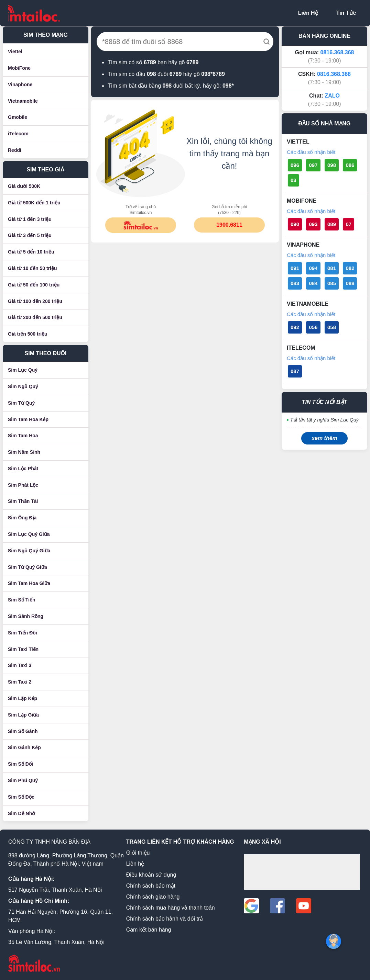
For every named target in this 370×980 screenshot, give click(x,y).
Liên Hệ (308, 13)
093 (313, 224)
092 (295, 327)
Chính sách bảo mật (151, 886)
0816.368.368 (337, 52)
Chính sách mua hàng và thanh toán (171, 908)
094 (313, 268)
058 (332, 327)
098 (332, 165)
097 (313, 165)
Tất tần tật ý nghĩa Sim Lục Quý (324, 420)
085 (332, 283)
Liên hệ (135, 864)
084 (313, 283)
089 (332, 224)
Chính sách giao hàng (153, 897)
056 (313, 327)
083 (295, 283)
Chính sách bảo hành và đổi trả (165, 919)
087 (295, 371)
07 (349, 224)
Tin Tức (346, 13)
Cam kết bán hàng (149, 930)
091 (295, 268)
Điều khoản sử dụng (151, 875)
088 (350, 283)
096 (295, 165)
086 (350, 165)
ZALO (332, 96)
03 (293, 180)
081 (332, 268)
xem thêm (324, 438)
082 (350, 268)
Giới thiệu (138, 853)
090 (295, 224)
